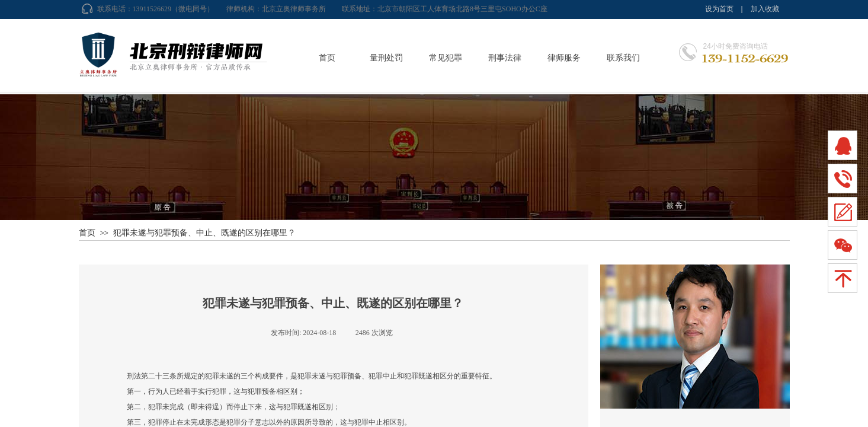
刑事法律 (505, 58)
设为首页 (719, 9)
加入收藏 (765, 9)
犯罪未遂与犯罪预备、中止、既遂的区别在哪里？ (204, 232)
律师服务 (564, 58)
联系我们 (623, 58)
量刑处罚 (386, 58)
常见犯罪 (446, 58)
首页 (327, 58)
